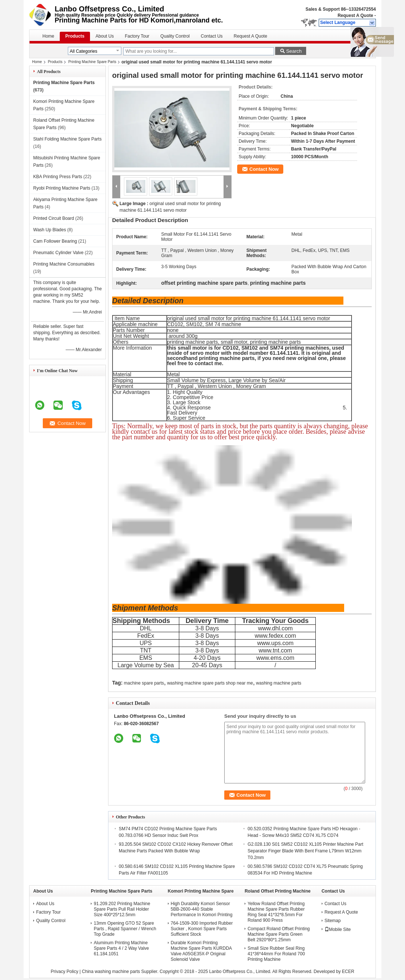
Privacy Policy (65, 972)
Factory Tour (137, 36)
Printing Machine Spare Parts (92, 62)
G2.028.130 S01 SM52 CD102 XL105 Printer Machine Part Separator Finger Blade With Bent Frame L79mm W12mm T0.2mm (305, 851)
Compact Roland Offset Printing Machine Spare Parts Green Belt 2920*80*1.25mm (279, 934)
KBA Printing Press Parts (58, 177)
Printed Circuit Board (54, 218)
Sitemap (333, 921)
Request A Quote (355, 15)
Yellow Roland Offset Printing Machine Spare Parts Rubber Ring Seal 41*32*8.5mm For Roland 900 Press (276, 912)
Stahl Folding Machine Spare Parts (67, 139)
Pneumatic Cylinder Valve (58, 253)
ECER (348, 972)
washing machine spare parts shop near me (210, 683)
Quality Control (175, 36)
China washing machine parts (111, 972)
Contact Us (212, 36)
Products (75, 36)
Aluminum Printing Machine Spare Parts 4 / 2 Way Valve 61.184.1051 (121, 948)
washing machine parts (279, 683)
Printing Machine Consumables (64, 264)
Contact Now (264, 169)
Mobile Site (338, 929)
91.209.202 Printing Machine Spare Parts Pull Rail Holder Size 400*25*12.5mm (122, 909)
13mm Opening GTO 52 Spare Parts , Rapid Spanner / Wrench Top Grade (125, 929)
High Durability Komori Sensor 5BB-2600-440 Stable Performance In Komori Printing (202, 909)
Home (48, 36)
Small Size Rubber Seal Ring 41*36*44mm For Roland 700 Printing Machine (276, 954)
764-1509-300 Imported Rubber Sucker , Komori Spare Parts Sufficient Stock (202, 929)
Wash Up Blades (50, 230)
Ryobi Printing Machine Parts (62, 188)
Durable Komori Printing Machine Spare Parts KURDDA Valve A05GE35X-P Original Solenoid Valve (201, 951)
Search (294, 51)
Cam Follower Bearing (55, 241)
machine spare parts (144, 683)
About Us (105, 36)
